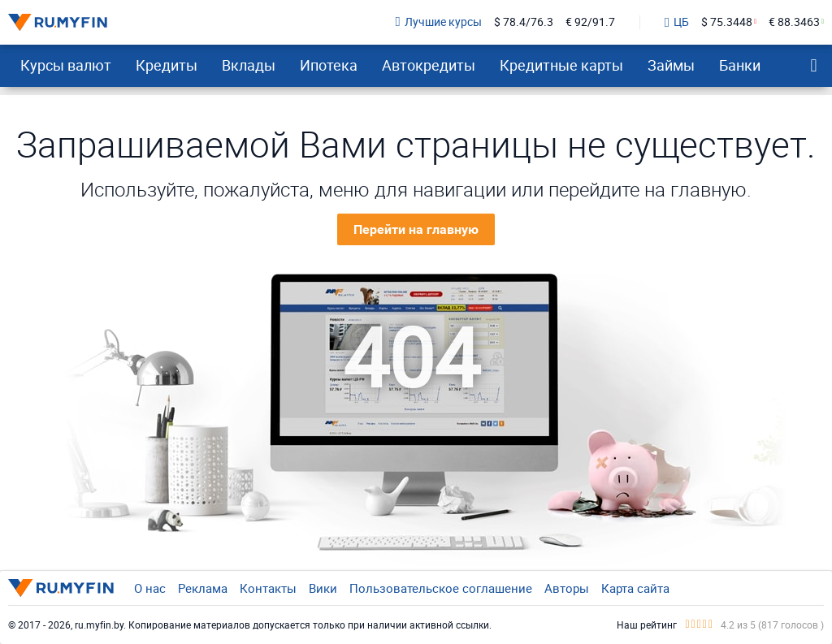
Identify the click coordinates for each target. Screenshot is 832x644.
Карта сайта (635, 588)
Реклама (203, 588)
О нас (150, 588)
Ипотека (329, 65)
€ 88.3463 (794, 22)
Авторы (567, 588)
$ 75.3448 (727, 22)
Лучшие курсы (439, 22)
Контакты (268, 588)
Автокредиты (429, 65)
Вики (323, 588)
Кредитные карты (561, 65)
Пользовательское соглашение (441, 588)
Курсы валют (66, 65)
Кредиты (167, 65)
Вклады (249, 65)
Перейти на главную (416, 229)
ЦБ (677, 23)
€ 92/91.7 (590, 22)
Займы (671, 65)
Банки (740, 65)
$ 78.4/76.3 (524, 22)
